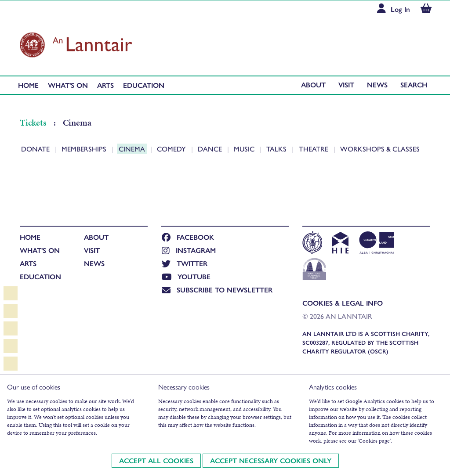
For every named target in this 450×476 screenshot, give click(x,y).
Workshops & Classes (380, 149)
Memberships (85, 149)
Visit (346, 85)
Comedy (172, 149)
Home (28, 85)
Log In (400, 9)
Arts (105, 85)
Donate (36, 149)
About (313, 85)
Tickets (34, 123)
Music (245, 149)
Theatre (314, 149)
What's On (68, 85)
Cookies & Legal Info (343, 303)
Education (144, 85)
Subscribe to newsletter (217, 290)
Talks (277, 149)
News (377, 85)
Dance (211, 149)
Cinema (133, 149)
